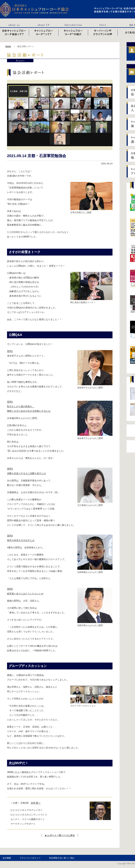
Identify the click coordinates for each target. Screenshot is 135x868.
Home (8, 46)
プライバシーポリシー (30, 858)
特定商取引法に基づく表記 (62, 858)
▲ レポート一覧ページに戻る (60, 835)
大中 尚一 (36, 803)
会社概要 (7, 858)
